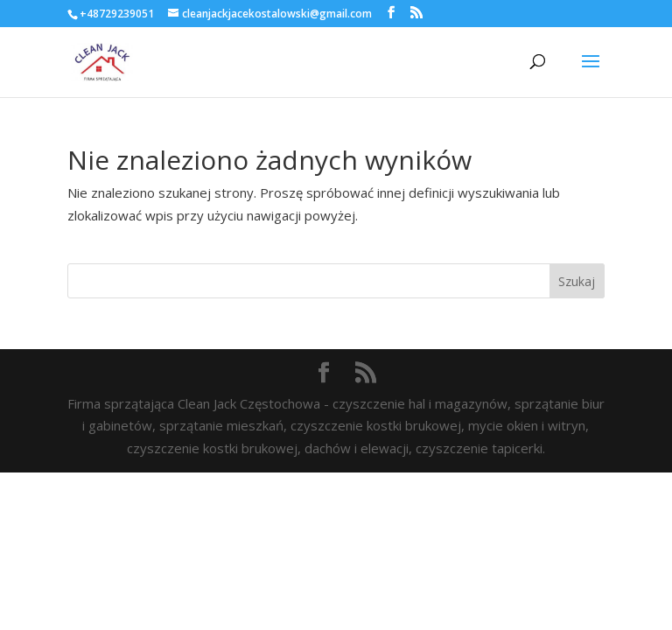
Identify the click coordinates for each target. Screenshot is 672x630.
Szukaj (577, 281)
